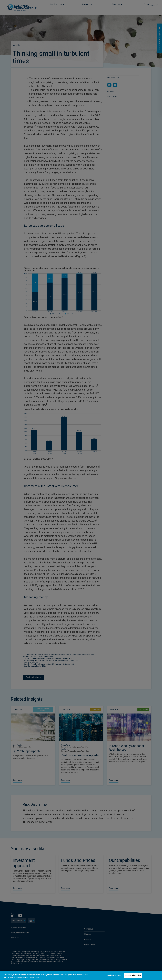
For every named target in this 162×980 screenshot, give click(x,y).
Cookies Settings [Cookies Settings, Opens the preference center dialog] (114, 975)
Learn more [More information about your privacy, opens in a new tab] (34, 977)
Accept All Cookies (133, 975)
